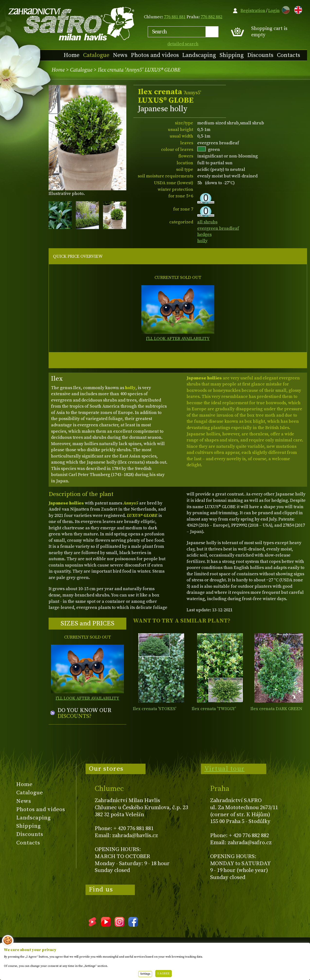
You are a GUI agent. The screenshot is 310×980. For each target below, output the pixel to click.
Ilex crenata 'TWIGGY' (214, 709)
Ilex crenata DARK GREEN (276, 709)
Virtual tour (224, 769)
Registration (253, 11)
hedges (204, 234)
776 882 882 (211, 17)
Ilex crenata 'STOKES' (155, 709)
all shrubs (207, 222)
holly (202, 241)
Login (274, 11)
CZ (284, 9)
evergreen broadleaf (218, 228)
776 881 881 (175, 17)
